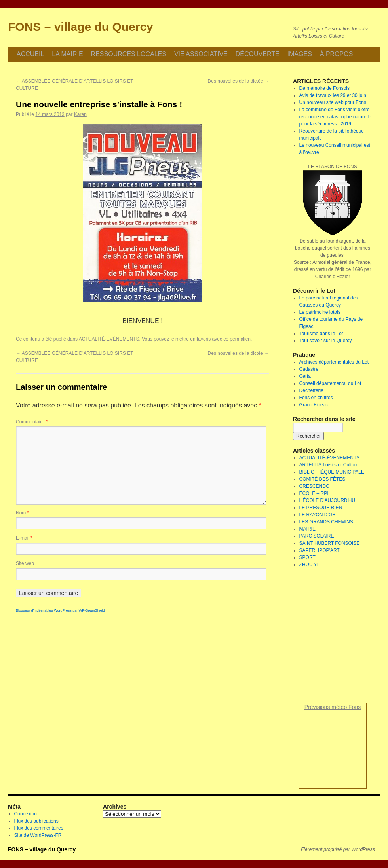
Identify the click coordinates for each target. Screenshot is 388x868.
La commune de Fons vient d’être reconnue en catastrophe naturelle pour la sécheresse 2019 (335, 117)
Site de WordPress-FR (38, 835)
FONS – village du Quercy (81, 27)
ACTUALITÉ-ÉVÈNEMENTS (109, 339)
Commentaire (32, 422)
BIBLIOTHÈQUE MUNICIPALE (332, 472)
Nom (22, 513)
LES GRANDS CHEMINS (326, 522)
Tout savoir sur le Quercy (326, 341)
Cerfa (305, 376)
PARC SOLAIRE (317, 536)
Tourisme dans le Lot (321, 334)
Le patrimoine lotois (320, 312)
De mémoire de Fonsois (324, 88)
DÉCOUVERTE (258, 54)
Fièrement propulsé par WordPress (338, 849)
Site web (25, 563)
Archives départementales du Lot (334, 362)
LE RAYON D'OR (318, 515)
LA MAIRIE (67, 54)
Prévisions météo (326, 707)
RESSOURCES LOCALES (129, 54)
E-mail (24, 538)
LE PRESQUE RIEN (321, 508)
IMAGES (300, 54)
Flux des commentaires (39, 828)
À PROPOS (337, 54)
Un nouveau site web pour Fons (333, 102)
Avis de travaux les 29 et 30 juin (333, 95)
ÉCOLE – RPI (314, 493)
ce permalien (237, 339)
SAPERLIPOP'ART (320, 550)
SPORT (307, 557)
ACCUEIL (30, 54)
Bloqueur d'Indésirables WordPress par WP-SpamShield (60, 610)
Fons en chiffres (316, 398)
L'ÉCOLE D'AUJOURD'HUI (328, 500)
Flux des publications (36, 821)
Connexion (26, 814)
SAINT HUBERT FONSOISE (330, 543)
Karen (80, 114)
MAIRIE (307, 529)
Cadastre (309, 369)
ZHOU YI (309, 565)
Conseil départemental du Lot (330, 383)
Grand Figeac (314, 405)
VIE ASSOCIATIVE (201, 54)
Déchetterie (311, 390)
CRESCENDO (315, 486)
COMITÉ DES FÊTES (322, 479)
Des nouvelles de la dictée (239, 81)
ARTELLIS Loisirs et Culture (329, 465)
